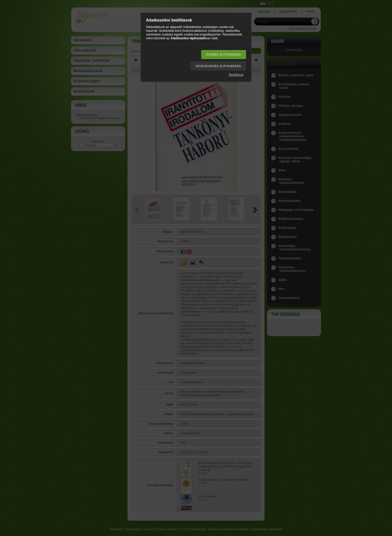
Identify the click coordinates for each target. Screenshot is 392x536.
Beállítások (236, 75)
